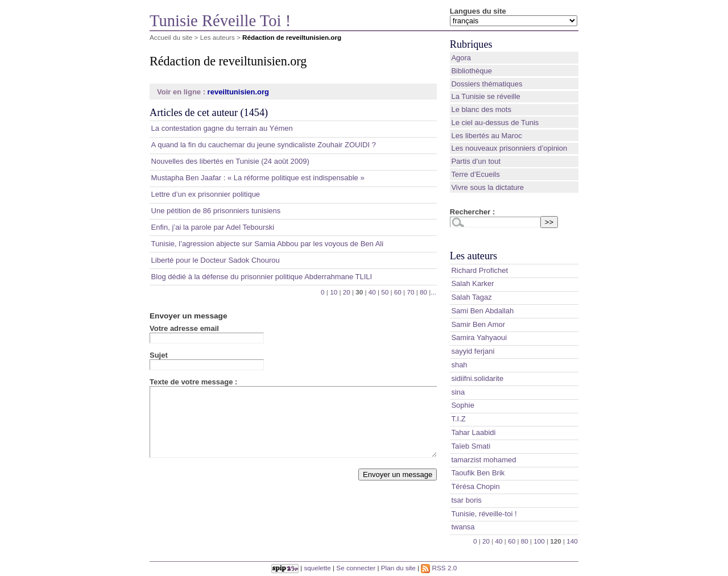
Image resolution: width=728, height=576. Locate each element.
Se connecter (356, 568)
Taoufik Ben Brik (478, 473)
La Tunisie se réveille (485, 96)
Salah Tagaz (471, 297)
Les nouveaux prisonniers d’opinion (509, 148)
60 (398, 292)
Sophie (462, 405)
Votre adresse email (184, 328)
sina (458, 392)
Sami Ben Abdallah (482, 311)
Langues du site (478, 11)
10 (334, 292)
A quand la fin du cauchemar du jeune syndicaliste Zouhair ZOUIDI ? (264, 145)
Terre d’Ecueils (475, 174)
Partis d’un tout (476, 161)
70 (410, 292)
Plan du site (398, 568)
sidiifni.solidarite (477, 378)
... (433, 292)
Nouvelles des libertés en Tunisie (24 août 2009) (230, 161)
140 (572, 541)
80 (423, 292)
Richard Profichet (479, 270)
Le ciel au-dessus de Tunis (495, 123)
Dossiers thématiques (487, 84)
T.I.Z (458, 419)
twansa (463, 527)
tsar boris (466, 500)
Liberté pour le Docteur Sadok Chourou (216, 260)
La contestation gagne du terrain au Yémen (222, 128)
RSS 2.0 (439, 568)
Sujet (159, 355)
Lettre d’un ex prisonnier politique (206, 194)
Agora (461, 58)
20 (347, 292)
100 (539, 541)
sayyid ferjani (473, 351)
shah (459, 365)
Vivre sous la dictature (487, 187)
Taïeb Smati (471, 446)
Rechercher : (472, 212)
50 (385, 292)
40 (372, 292)
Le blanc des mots (481, 109)
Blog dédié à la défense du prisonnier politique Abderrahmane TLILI (262, 277)
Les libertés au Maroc (486, 136)
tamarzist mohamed (483, 460)
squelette (317, 568)
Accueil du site (171, 37)
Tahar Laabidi (473, 432)
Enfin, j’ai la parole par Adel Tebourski (213, 227)
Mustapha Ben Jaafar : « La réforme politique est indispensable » (258, 178)
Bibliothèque (471, 71)
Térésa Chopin (475, 486)
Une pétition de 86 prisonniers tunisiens (216, 211)
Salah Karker (472, 283)
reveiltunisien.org (238, 92)
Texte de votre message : (193, 382)
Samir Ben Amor (478, 324)
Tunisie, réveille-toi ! (484, 514)
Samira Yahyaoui (479, 337)
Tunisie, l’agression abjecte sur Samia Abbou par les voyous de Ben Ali (268, 244)
